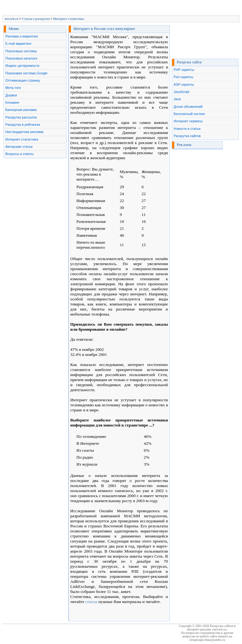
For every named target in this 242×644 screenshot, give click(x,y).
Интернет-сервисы (188, 121)
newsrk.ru (12, 19)
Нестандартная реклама (24, 132)
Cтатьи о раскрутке (36, 19)
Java (177, 99)
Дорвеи (11, 95)
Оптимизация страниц (23, 80)
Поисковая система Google (26, 73)
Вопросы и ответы (20, 154)
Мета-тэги (13, 88)
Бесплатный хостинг (189, 114)
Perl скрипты (183, 77)
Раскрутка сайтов (187, 136)
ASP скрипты (184, 84)
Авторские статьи (19, 147)
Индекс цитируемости (22, 66)
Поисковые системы (21, 51)
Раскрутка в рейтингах (23, 125)
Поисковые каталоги (21, 58)
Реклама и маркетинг (22, 36)
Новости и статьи (187, 129)
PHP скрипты (184, 70)
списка (91, 602)
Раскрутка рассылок (21, 117)
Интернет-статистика (69, 19)
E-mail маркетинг (18, 44)
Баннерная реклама (21, 110)
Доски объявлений (188, 107)
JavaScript (181, 92)
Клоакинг (12, 102)
